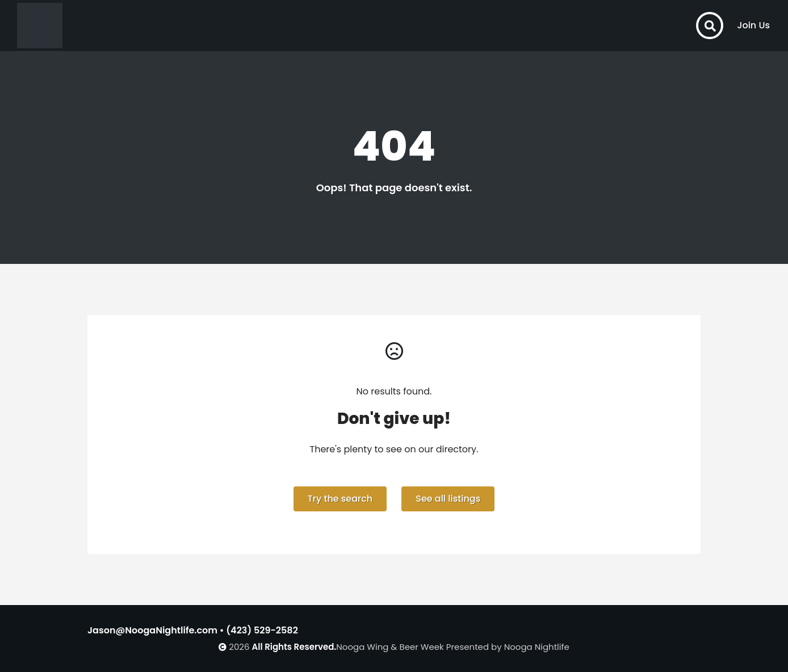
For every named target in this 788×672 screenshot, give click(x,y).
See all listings (448, 499)
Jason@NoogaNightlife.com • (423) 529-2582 (193, 630)
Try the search (340, 499)
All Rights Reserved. (294, 647)
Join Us (753, 25)
